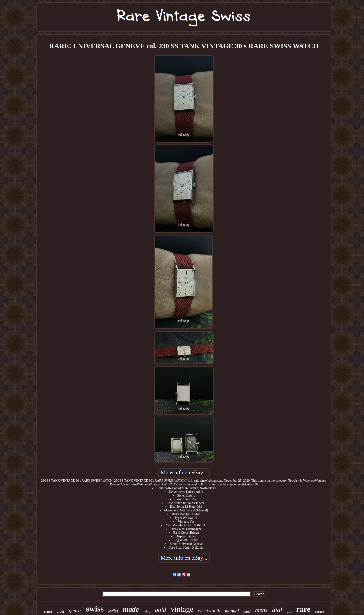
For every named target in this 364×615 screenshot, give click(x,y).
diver (60, 611)
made (131, 609)
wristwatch (209, 610)
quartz (75, 611)
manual (232, 611)
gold (160, 610)
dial (277, 610)
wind (147, 612)
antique (319, 612)
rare (303, 609)
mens (261, 610)
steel (289, 612)
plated (48, 612)
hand (247, 612)
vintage (182, 609)
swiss (95, 609)
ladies (113, 611)
